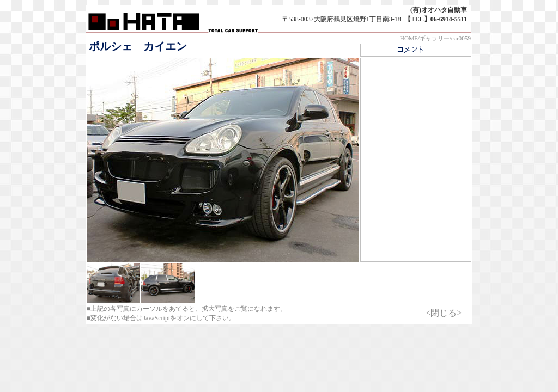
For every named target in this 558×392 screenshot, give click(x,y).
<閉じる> (444, 313)
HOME (409, 38)
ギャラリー (435, 38)
